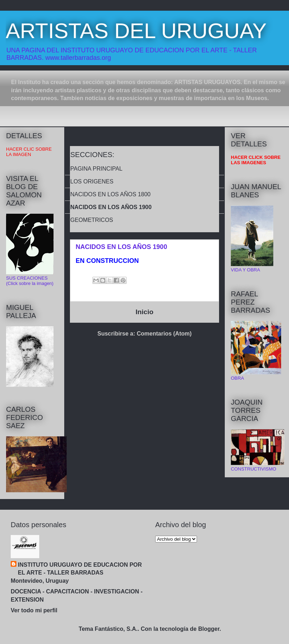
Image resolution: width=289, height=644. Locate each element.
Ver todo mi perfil (34, 610)
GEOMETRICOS (92, 220)
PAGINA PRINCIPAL (96, 169)
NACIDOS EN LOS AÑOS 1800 (110, 194)
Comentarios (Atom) (164, 334)
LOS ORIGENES (92, 181)
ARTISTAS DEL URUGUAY (136, 31)
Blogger (209, 629)
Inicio (144, 312)
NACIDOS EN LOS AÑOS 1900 (111, 207)
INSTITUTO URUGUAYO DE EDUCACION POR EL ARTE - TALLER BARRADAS (80, 569)
